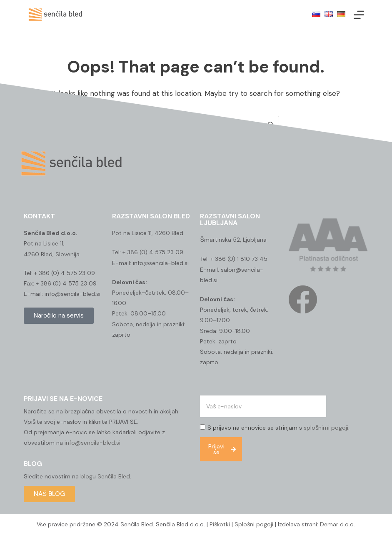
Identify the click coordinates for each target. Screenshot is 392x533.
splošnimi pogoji (326, 428)
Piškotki (220, 524)
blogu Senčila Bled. (106, 476)
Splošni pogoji (253, 524)
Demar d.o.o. (337, 524)
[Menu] (359, 15)
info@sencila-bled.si (92, 443)
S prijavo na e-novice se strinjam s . (278, 428)
